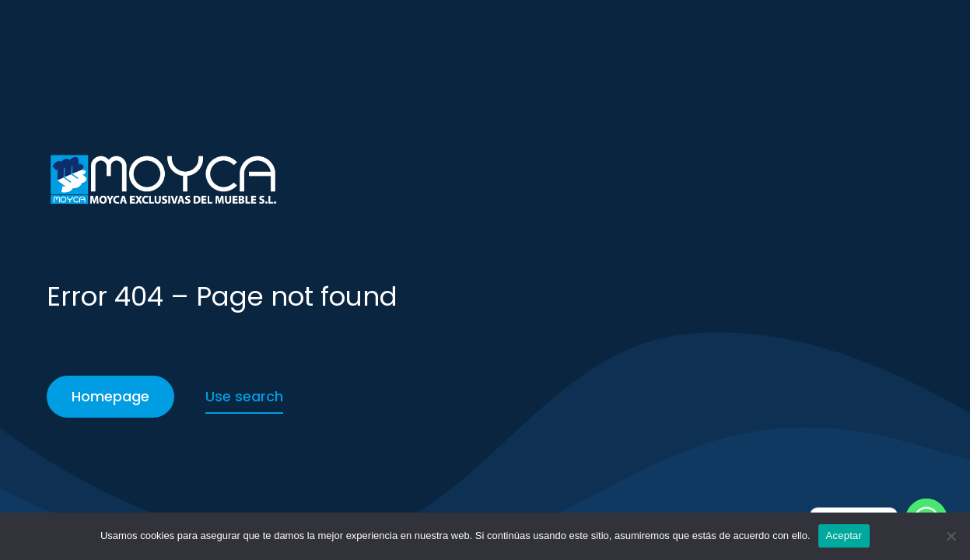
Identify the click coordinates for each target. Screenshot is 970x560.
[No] (951, 536)
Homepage (110, 396)
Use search (244, 396)
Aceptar (844, 535)
